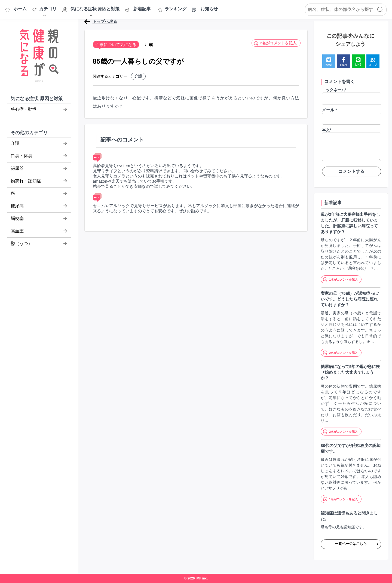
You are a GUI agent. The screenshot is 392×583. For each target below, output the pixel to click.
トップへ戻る (105, 21)
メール (330, 110)
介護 (138, 76)
